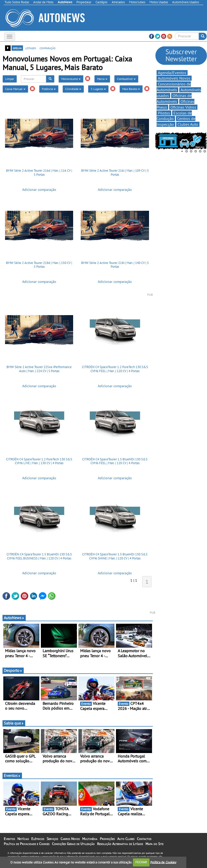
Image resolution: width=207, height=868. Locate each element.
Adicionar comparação (39, 190)
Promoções (107, 839)
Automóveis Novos (174, 78)
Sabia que (14, 723)
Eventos (12, 775)
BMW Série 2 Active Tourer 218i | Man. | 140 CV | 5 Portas (115, 265)
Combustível (126, 79)
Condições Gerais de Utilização (73, 844)
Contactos (144, 839)
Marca (102, 79)
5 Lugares (98, 89)
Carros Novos (70, 839)
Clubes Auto (188, 124)
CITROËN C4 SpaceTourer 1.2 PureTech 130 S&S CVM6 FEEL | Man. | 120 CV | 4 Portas (115, 369)
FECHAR (141, 862)
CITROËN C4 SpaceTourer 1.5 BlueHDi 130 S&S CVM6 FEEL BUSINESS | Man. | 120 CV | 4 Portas (39, 556)
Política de (163, 862)
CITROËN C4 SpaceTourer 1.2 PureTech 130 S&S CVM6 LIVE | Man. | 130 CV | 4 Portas (39, 461)
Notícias (23, 839)
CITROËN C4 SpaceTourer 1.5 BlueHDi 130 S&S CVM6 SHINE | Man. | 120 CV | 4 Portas (115, 556)
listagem (31, 48)
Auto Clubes (126, 839)
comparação (48, 48)
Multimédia (90, 839)
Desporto (13, 670)
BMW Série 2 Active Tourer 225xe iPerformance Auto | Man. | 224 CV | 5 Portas (39, 369)
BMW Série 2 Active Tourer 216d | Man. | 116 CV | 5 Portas (39, 173)
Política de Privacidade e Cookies (27, 844)
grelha (17, 48)
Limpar (10, 79)
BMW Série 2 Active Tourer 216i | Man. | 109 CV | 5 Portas (115, 173)
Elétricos (38, 839)
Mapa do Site (154, 844)
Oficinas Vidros (183, 107)
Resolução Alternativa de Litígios (120, 844)
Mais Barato (131, 89)
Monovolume (71, 79)
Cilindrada (73, 89)
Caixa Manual (15, 89)
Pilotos (164, 113)
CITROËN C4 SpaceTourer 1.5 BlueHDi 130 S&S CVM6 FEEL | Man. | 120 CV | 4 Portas (115, 461)
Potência (49, 89)
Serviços (52, 839)
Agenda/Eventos (172, 73)
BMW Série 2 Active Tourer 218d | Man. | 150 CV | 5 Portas (39, 265)
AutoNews (14, 618)
